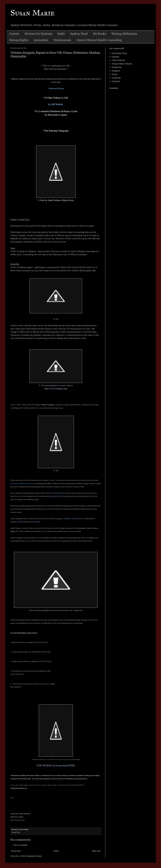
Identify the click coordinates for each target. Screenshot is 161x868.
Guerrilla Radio (23, 522)
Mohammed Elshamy (56, 88)
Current (14, 34)
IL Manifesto (67, 519)
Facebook (37, 522)
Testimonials (62, 40)
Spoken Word (79, 34)
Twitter (115, 74)
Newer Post (16, 851)
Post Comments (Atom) (32, 856)
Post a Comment (21, 845)
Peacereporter (79, 519)
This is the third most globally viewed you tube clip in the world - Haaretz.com (56, 610)
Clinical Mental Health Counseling (99, 40)
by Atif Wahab (56, 104)
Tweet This (16, 832)
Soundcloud (117, 67)
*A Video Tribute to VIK (56, 98)
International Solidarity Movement (22, 483)
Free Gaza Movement (58, 493)
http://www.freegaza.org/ (56, 389)
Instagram (116, 71)
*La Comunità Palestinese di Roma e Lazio (56, 111)
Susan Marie (32, 13)
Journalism (41, 40)
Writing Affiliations (124, 34)
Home (56, 851)
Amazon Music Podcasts (122, 64)
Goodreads (116, 78)
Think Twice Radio (17, 817)
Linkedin (115, 57)
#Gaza (50, 79)
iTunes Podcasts (118, 60)
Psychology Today (119, 53)
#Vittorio (14, 79)
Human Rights (19, 40)
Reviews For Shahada (38, 34)
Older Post (96, 851)
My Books (99, 34)
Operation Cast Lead (56, 496)
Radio (61, 34)
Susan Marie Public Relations (20, 814)
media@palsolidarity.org (19, 788)
